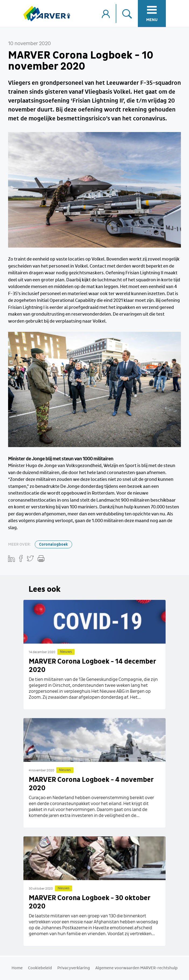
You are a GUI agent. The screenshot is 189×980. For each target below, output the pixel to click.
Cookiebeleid (40, 968)
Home (17, 968)
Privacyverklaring (74, 968)
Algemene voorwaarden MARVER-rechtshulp (136, 968)
